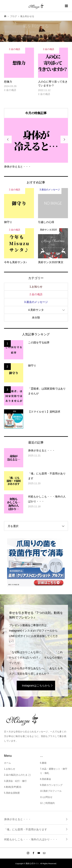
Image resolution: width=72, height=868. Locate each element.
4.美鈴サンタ (36, 310)
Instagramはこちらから (36, 686)
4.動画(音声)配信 (13, 787)
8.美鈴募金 (46, 779)
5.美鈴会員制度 (12, 793)
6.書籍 (43, 763)
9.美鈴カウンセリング (51, 785)
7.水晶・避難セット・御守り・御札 (54, 771)
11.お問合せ (46, 797)
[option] (36, 143)
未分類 (36, 318)
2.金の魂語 (36, 294)
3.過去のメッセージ (36, 302)
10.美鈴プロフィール (51, 791)
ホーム (7, 763)
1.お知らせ (36, 287)
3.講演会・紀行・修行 (15, 781)
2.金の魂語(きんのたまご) (17, 775)
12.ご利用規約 (47, 803)
